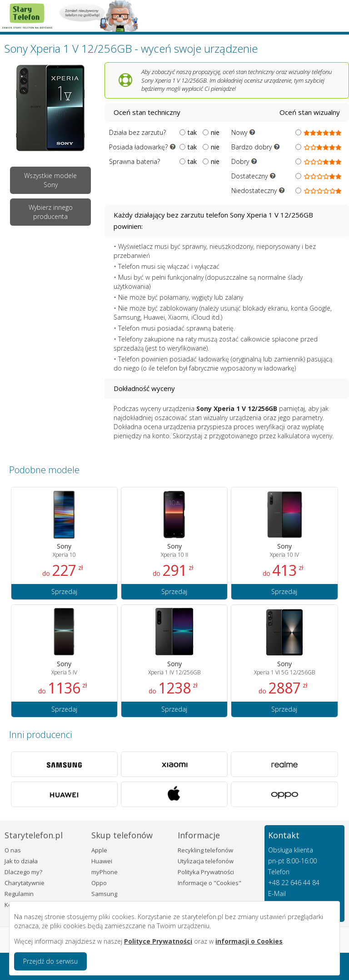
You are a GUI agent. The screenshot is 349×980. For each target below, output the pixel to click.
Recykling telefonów (205, 850)
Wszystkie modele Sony (50, 180)
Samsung (104, 894)
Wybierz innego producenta (51, 212)
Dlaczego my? (23, 872)
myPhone (105, 872)
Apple (99, 850)
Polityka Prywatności (206, 872)
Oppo (99, 883)
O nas (13, 850)
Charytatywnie (25, 883)
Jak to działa (21, 861)
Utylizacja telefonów (206, 861)
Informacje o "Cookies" (209, 883)
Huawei (102, 861)
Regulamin (19, 894)
